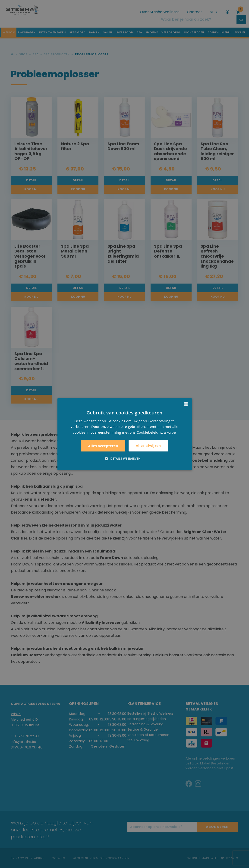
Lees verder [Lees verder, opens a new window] (168, 433)
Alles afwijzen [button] (148, 445)
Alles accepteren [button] (103, 446)
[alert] (124, 434)
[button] (124, 458)
